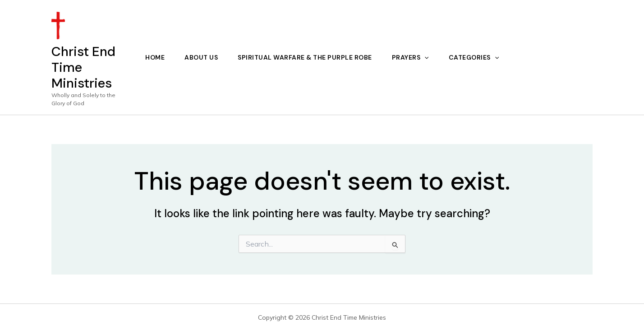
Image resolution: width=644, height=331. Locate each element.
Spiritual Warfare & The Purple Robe (305, 57)
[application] (424, 57)
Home (155, 57)
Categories (474, 57)
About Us (201, 57)
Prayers (410, 57)
